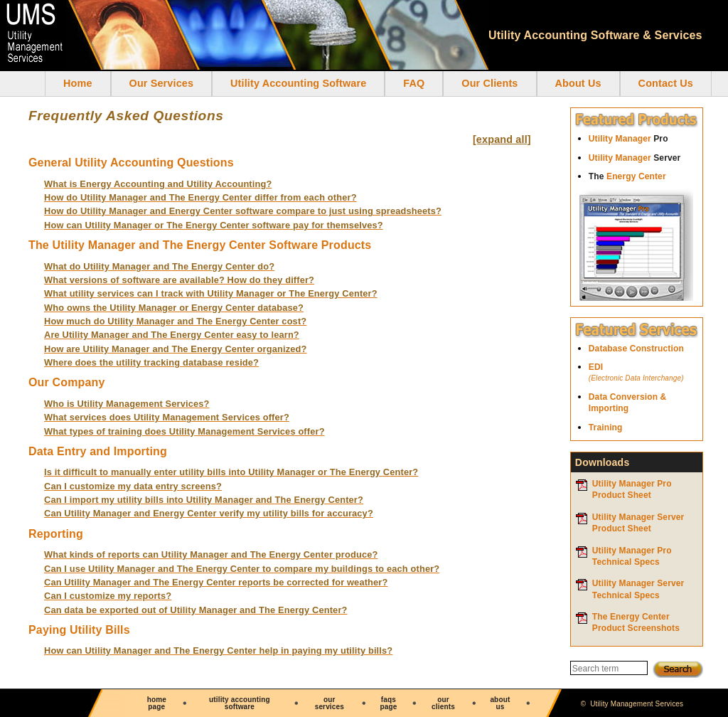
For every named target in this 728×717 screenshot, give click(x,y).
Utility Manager (628, 139)
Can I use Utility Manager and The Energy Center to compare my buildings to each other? (242, 569)
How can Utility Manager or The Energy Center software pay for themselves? (214, 225)
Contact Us (666, 83)
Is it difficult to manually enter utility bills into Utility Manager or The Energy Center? (231, 472)
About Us (578, 83)
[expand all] (502, 139)
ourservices (330, 703)
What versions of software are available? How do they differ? (179, 280)
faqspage (388, 703)
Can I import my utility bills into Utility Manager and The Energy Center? (204, 500)
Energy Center (627, 176)
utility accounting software (240, 703)
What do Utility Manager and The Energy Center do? (159, 266)
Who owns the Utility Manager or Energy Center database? (174, 308)
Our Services (162, 83)
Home (78, 83)
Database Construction (636, 349)
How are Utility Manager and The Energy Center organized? (175, 349)
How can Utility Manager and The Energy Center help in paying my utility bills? (218, 650)
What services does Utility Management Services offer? (167, 417)
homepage (157, 703)
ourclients (443, 703)
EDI (646, 373)
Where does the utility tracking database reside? (151, 362)
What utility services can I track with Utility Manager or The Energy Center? (211, 293)
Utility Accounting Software (298, 83)
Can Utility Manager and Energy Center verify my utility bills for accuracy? (209, 513)
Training (606, 427)
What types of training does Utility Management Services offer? (184, 431)
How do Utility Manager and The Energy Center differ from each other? (200, 197)
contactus (559, 703)
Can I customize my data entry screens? (133, 486)
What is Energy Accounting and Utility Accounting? (158, 184)
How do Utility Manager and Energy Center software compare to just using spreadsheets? (243, 211)
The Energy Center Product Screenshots (636, 622)
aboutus (500, 703)
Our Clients (489, 83)
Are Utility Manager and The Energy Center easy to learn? (172, 335)
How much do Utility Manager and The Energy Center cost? (175, 321)
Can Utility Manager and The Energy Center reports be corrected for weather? (216, 582)
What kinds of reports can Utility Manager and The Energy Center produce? (211, 554)
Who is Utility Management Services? (127, 404)
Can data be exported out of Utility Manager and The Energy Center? (196, 610)
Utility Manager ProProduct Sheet (632, 489)
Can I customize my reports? (108, 596)
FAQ (414, 83)
